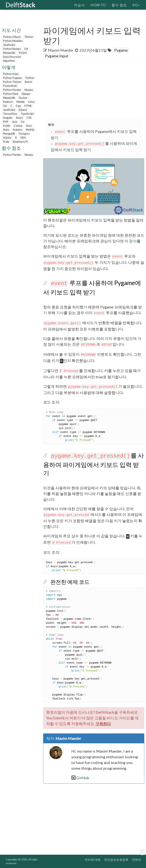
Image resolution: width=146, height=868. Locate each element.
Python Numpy (12, 49)
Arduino (17, 130)
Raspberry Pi (20, 142)
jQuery (23, 110)
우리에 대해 (92, 860)
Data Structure (12, 57)
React (19, 118)
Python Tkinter (12, 82)
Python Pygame (12, 78)
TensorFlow (10, 114)
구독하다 (103, 724)
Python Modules (13, 41)
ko (136, 5)
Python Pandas (12, 90)
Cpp (18, 106)
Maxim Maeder (61, 50)
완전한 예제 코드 (70, 582)
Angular (8, 118)
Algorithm (9, 61)
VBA (23, 138)
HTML (28, 106)
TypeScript (27, 114)
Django (26, 94)
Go (23, 122)
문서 (133, 241)
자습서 (79, 5)
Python (30, 78)
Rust (29, 126)
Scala (6, 142)
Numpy (29, 90)
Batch (28, 82)
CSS (29, 118)
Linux (31, 102)
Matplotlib (9, 53)
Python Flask (11, 94)
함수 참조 (119, 5)
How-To (98, 5)
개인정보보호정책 (116, 860)
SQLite (7, 138)
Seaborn (8, 102)
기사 (60, 313)
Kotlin (7, 126)
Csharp (18, 126)
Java (15, 122)
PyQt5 (23, 53)
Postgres (24, 134)
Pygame (121, 50)
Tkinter (29, 37)
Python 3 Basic (12, 37)
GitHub (80, 778)
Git (26, 49)
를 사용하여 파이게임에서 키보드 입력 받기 (94, 464)
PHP (6, 122)
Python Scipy (11, 74)
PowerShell (10, 86)
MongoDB (9, 134)
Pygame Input (57, 56)
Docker (23, 98)
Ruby (6, 130)
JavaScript (9, 45)
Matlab (21, 102)
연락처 (136, 860)
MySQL (30, 130)
